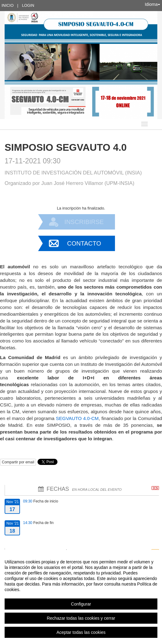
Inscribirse (84, 222)
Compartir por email (18, 462)
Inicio (8, 5)
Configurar (81, 604)
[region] (81, 597)
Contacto (84, 243)
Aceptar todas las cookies (81, 632)
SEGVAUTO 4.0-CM (77, 418)
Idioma (152, 4)
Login (28, 5)
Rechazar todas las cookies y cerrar (81, 618)
